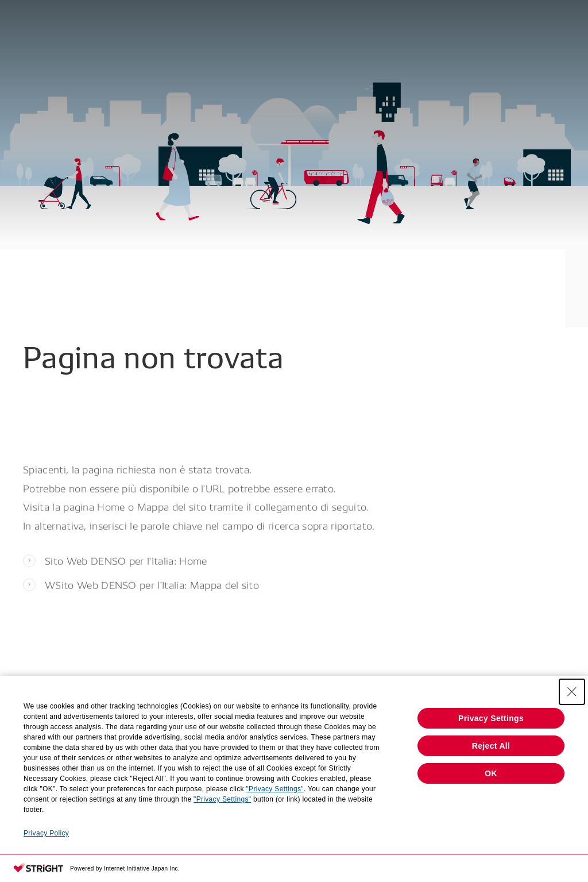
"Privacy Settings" (275, 789)
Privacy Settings (491, 718)
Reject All (491, 746)
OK (491, 773)
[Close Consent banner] (572, 692)
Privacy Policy (46, 833)
